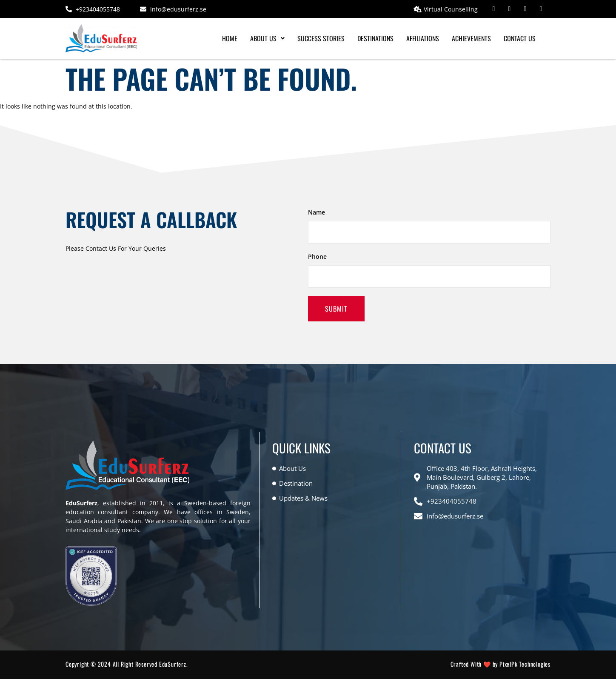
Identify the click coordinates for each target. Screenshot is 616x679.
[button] (267, 38)
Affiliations (423, 38)
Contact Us (520, 38)
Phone (317, 256)
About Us (267, 38)
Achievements (471, 38)
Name (317, 212)
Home (230, 38)
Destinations (375, 38)
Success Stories (321, 38)
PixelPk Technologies (525, 664)
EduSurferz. (174, 664)
